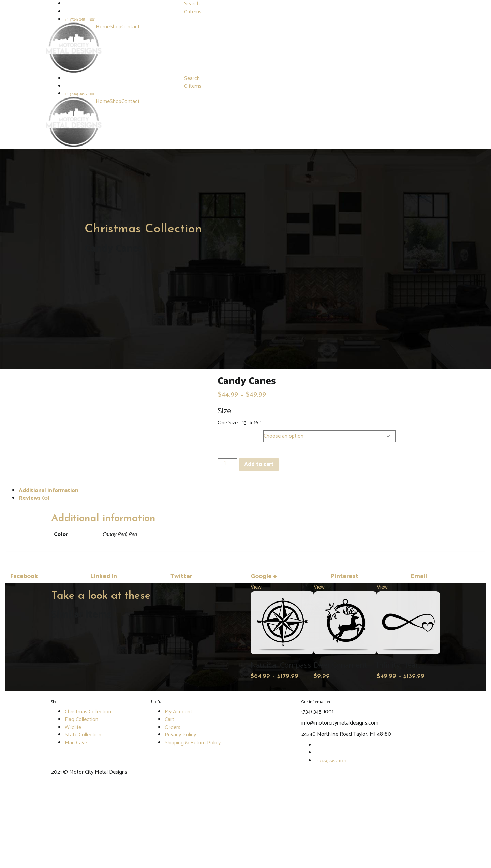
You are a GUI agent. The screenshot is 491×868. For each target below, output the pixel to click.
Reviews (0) (34, 498)
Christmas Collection (143, 229)
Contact (131, 27)
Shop (116, 27)
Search (192, 79)
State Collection (83, 735)
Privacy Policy (180, 735)
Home (103, 27)
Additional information (49, 491)
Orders (173, 727)
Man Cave (76, 743)
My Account (178, 712)
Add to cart (259, 464)
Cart (169, 720)
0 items (193, 12)
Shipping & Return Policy (193, 743)
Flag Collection (81, 720)
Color (226, 434)
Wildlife (73, 727)
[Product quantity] (227, 463)
